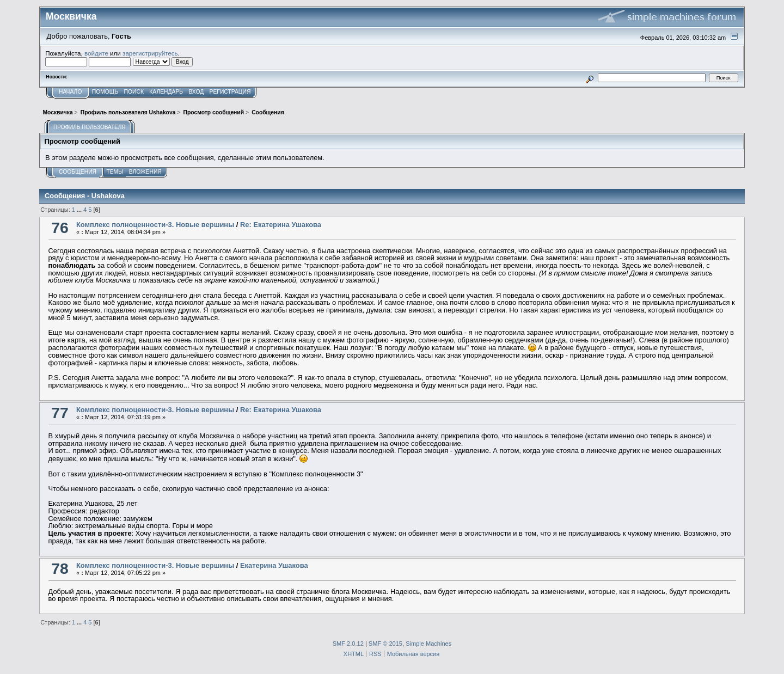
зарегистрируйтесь (150, 53)
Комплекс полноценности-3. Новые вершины (155, 225)
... (80, 210)
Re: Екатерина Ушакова (281, 225)
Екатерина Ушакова (274, 565)
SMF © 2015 (385, 644)
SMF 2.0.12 (348, 644)
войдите (96, 53)
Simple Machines (428, 644)
